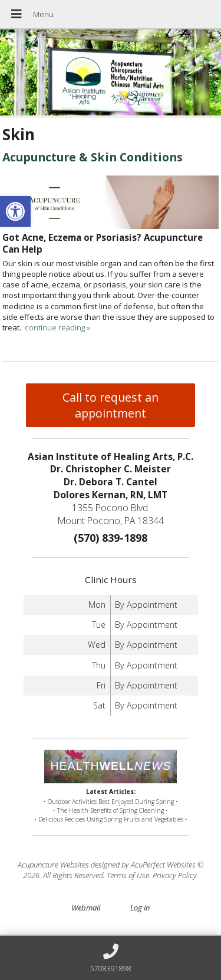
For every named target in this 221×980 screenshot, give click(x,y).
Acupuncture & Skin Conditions (93, 157)
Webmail (86, 908)
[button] (15, 211)
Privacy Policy (175, 875)
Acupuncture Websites (53, 865)
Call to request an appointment (111, 405)
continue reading (57, 327)
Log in (140, 908)
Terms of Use (128, 875)
